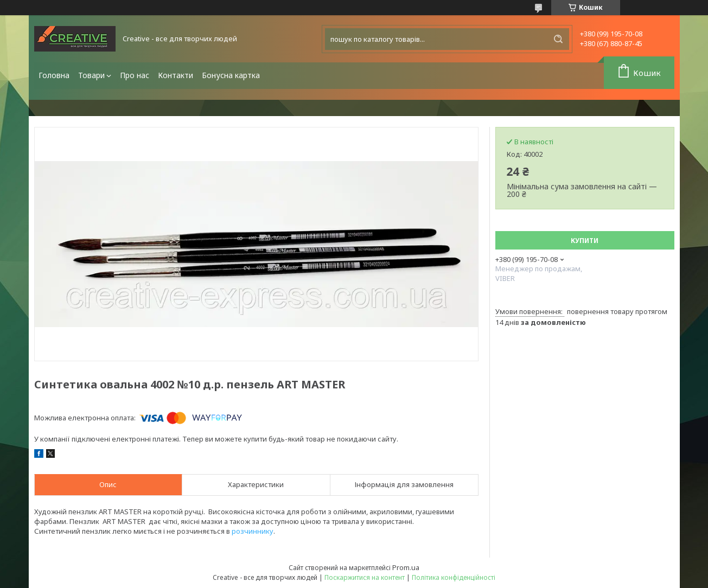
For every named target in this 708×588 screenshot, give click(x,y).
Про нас (135, 75)
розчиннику (253, 531)
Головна (54, 75)
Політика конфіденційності (454, 577)
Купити (585, 241)
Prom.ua (406, 567)
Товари (91, 75)
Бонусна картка (231, 75)
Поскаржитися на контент (365, 577)
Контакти (176, 75)
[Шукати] (558, 39)
